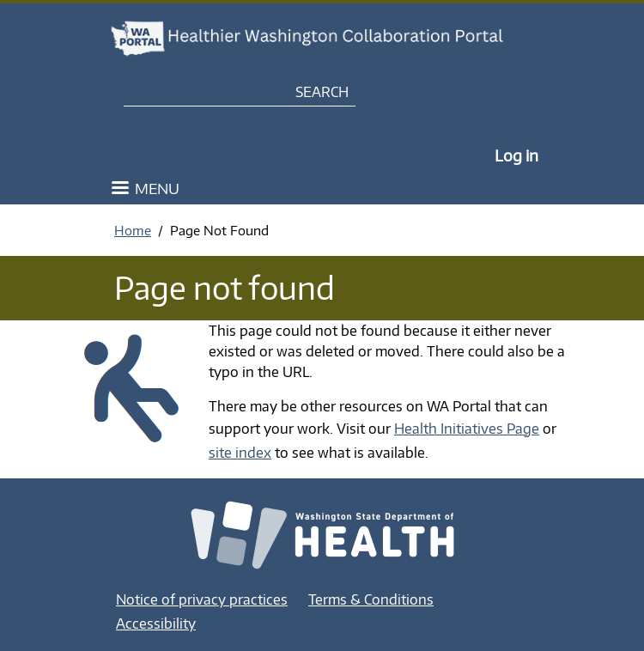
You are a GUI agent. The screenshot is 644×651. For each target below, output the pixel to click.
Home (133, 230)
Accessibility (156, 624)
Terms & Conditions (371, 599)
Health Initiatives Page (467, 429)
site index (240, 453)
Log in (516, 155)
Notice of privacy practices (202, 599)
